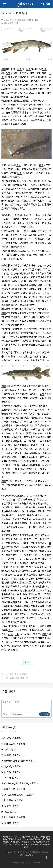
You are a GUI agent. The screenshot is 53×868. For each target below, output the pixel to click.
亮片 (13, 23)
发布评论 (45, 714)
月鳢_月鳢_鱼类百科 (18, 674)
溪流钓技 (12, 839)
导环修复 (16, 844)
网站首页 (7, 837)
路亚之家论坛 (26, 863)
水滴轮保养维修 (34, 839)
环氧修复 (35, 844)
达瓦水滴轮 (15, 842)
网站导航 (17, 837)
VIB (9, 23)
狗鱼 (17, 23)
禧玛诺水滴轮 (39, 842)
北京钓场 (26, 837)
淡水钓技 (22, 839)
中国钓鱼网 (36, 863)
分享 (27, 662)
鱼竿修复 (26, 844)
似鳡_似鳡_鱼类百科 (19, 678)
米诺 (6, 23)
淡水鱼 (6, 20)
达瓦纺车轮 (27, 842)
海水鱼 (35, 837)
